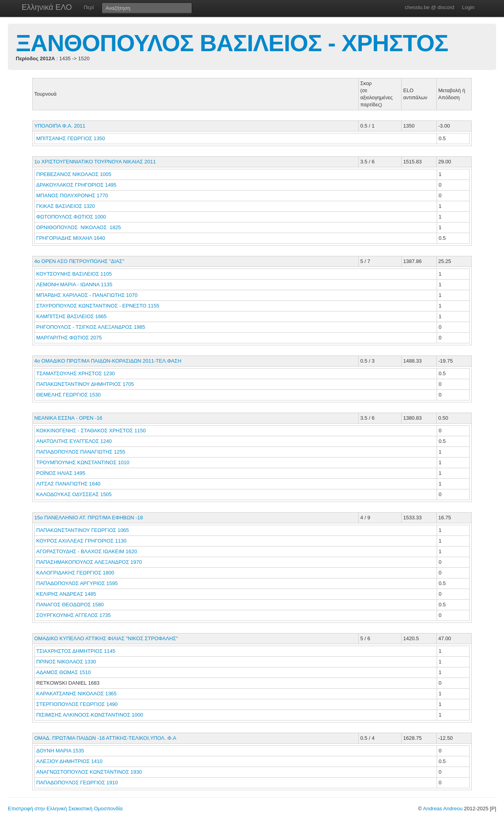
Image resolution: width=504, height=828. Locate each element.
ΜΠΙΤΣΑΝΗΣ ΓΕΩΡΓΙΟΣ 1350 (71, 138)
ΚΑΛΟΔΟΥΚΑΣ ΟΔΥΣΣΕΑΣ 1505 (74, 494)
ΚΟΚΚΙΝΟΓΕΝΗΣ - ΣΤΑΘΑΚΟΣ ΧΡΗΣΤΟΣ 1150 (91, 431)
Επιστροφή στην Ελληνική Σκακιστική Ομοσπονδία (65, 809)
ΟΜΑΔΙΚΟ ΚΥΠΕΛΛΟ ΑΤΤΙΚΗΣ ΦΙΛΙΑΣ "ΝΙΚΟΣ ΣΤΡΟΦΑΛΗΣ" (106, 638)
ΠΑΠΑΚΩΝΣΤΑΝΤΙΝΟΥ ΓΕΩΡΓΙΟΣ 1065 (82, 530)
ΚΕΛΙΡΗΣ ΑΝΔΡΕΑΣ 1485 (66, 594)
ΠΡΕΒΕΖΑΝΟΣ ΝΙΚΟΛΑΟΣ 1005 (74, 174)
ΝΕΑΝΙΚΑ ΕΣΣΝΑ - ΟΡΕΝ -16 (68, 418)
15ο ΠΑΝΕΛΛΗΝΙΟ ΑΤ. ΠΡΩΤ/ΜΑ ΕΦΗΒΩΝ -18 (89, 518)
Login (468, 7)
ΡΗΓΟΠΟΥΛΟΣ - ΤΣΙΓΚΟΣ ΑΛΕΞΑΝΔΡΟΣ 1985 (91, 327)
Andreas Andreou (443, 809)
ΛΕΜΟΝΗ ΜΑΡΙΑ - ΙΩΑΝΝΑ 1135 (74, 284)
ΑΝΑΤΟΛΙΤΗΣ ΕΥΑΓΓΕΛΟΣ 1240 (74, 441)
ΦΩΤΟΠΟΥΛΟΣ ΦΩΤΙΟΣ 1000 (71, 217)
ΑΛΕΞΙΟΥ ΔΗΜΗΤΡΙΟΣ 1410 (69, 761)
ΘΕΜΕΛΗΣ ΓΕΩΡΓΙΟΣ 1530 (69, 395)
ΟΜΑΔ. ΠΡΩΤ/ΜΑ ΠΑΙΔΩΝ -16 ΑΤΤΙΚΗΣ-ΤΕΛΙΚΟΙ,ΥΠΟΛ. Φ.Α (105, 738)
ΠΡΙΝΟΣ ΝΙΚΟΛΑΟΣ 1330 (66, 662)
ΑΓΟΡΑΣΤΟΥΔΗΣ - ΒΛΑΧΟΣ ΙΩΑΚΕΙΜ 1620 (87, 551)
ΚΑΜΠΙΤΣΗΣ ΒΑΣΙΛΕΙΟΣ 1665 (71, 316)
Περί (89, 7)
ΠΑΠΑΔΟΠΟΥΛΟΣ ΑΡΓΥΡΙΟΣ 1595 (77, 583)
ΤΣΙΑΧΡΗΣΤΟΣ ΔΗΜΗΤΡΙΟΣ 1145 (76, 651)
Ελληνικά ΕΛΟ (47, 7)
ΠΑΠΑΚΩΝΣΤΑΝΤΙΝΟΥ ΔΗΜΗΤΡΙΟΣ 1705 (85, 384)
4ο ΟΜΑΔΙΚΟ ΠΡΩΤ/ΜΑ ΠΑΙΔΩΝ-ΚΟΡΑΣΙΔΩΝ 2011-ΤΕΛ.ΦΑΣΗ (108, 361)
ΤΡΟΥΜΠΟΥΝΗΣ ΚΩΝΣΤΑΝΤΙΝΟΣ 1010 (83, 462)
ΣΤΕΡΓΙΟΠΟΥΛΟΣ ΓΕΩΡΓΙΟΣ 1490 (77, 704)
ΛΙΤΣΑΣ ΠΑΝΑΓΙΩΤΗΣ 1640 (68, 484)
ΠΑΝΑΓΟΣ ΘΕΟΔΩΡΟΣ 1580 (70, 605)
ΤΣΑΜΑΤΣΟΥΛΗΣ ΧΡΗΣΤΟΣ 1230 (75, 373)
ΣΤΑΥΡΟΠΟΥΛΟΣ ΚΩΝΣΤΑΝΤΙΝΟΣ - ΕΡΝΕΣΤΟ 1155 (98, 306)
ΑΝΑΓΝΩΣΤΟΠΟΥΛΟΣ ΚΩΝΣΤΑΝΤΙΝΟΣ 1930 (89, 772)
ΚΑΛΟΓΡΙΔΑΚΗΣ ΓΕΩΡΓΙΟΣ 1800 (75, 573)
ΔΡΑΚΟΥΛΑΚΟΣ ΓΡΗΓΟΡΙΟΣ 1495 (76, 185)
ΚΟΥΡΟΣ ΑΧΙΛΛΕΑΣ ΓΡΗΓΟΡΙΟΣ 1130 (81, 541)
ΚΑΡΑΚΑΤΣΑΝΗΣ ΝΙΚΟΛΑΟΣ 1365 (76, 694)
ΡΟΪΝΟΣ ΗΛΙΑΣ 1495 (61, 473)
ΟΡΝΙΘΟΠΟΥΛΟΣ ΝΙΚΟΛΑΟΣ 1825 (79, 227)
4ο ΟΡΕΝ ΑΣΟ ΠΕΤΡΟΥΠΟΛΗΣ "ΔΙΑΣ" (79, 261)
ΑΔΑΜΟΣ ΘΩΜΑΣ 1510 (64, 672)
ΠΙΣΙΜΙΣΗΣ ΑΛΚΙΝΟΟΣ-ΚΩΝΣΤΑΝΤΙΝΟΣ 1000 (90, 715)
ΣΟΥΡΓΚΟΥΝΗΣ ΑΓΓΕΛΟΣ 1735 (73, 615)
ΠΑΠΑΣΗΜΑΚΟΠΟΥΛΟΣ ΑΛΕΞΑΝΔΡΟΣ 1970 (89, 562)
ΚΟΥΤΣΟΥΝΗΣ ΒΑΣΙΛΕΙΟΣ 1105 (74, 274)
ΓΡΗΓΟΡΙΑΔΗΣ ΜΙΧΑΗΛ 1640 (71, 238)
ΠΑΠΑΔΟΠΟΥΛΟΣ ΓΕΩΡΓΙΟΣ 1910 (77, 783)
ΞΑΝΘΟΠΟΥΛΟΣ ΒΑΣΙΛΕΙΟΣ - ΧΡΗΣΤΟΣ (232, 43)
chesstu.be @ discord (429, 7)
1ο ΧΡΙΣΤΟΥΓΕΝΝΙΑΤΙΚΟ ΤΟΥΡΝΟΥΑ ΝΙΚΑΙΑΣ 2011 (95, 162)
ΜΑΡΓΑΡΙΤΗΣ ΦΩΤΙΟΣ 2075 (69, 338)
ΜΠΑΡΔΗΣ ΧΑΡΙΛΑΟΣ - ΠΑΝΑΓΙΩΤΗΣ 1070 (87, 295)
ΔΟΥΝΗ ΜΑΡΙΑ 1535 (60, 751)
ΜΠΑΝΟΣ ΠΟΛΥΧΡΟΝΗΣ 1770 (72, 195)
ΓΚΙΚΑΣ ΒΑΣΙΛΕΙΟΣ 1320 (66, 206)
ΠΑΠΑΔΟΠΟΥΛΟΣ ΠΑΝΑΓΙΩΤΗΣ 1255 (81, 452)
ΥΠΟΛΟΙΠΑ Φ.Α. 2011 (60, 126)
